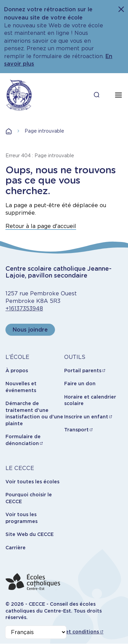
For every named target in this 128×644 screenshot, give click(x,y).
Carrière (16, 548)
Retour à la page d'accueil (41, 226)
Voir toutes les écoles (32, 482)
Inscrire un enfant (86, 417)
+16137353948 (24, 308)
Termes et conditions (73, 632)
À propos (17, 371)
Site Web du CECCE (30, 534)
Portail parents (83, 371)
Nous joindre (30, 330)
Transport (76, 430)
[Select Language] (36, 632)
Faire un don (80, 384)
